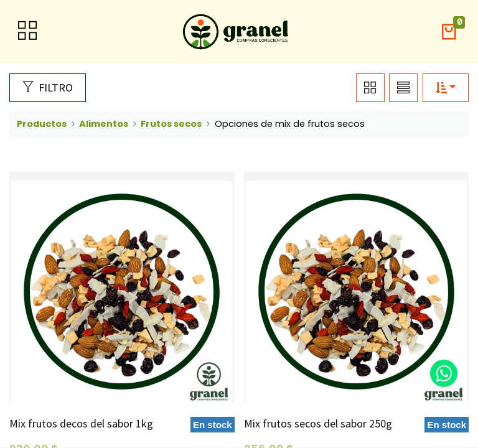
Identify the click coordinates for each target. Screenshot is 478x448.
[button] (449, 32)
